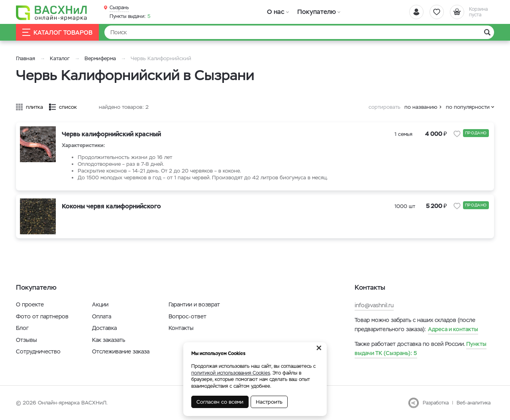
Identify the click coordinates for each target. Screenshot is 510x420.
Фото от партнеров (42, 316)
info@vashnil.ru (374, 305)
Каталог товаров (57, 32)
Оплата (102, 316)
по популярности (468, 107)
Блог (22, 328)
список (68, 107)
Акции (100, 304)
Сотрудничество (38, 351)
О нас (276, 12)
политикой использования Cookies (231, 373)
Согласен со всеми (220, 402)
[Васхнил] (52, 12)
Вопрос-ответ (187, 316)
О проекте (30, 304)
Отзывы (26, 340)
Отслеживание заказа (121, 351)
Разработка (436, 403)
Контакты (181, 328)
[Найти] (299, 32)
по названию (421, 107)
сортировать (384, 107)
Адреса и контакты (453, 329)
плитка (34, 107)
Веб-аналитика (474, 403)
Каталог (60, 58)
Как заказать (109, 340)
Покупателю (316, 12)
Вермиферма (100, 58)
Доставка (104, 328)
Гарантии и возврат (194, 304)
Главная (25, 58)
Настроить (269, 402)
